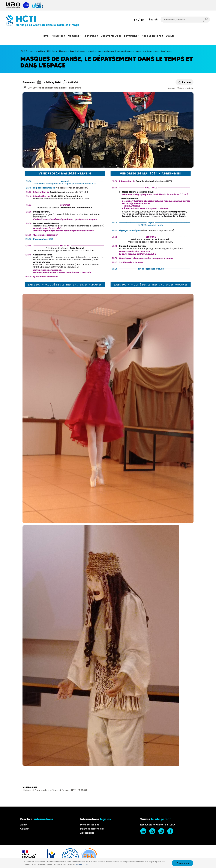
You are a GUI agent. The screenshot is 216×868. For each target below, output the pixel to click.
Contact (25, 829)
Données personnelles (92, 829)
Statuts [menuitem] (170, 36)
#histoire (189, 88)
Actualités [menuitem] (57, 36)
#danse (171, 88)
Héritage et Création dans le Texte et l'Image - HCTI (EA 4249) (55, 790)
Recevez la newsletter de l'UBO (157, 825)
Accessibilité (87, 833)
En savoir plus (82, 864)
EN (143, 20)
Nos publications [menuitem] (151, 36)
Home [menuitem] (45, 36)
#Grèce (180, 88)
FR (136, 20)
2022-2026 (52, 51)
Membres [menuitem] (73, 36)
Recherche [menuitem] (90, 36)
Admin (24, 825)
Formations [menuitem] (131, 36)
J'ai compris (182, 863)
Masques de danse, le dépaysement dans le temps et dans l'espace (87, 51)
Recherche (30, 51)
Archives (41, 51)
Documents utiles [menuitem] (111, 36)
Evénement (29, 82)
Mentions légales (90, 825)
